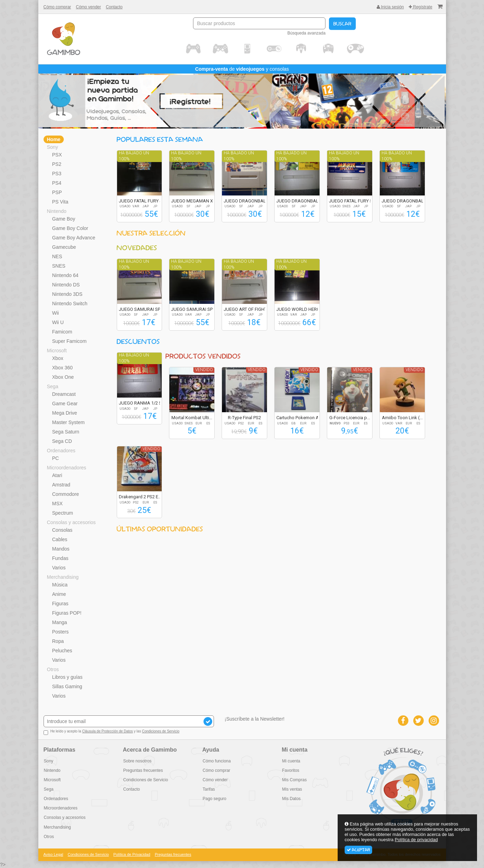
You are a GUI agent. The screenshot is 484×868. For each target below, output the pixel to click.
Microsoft (57, 351)
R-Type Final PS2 (244, 418)
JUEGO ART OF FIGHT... (247, 309)
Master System (68, 422)
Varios (59, 568)
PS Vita (60, 202)
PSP (57, 192)
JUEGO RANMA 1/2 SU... (143, 403)
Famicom (62, 332)
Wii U (58, 322)
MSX (57, 504)
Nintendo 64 (66, 275)
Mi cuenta (291, 761)
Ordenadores (61, 451)
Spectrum (63, 513)
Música (60, 585)
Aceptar (358, 850)
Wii (56, 313)
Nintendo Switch (70, 304)
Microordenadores (67, 468)
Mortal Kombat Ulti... (192, 418)
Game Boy (64, 219)
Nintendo (57, 211)
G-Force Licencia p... (350, 418)
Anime (59, 594)
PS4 (57, 183)
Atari (57, 475)
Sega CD (62, 441)
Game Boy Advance (74, 238)
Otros (53, 669)
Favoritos (290, 770)
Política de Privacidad (132, 854)
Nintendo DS (66, 285)
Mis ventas (292, 789)
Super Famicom (70, 341)
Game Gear (65, 404)
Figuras (60, 604)
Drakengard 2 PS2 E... (140, 497)
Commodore (66, 494)
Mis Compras (294, 780)
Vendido (204, 370)
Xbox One (63, 377)
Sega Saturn (66, 432)
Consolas (62, 530)
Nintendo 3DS (67, 294)
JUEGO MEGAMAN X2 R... (197, 201)
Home (54, 139)
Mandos (61, 549)
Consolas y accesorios (71, 522)
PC (56, 458)
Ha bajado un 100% (134, 156)
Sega (53, 386)
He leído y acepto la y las (112, 732)
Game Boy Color (70, 228)
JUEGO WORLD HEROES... (302, 309)
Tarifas (209, 789)
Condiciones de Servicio (160, 731)
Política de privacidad (416, 840)
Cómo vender (89, 7)
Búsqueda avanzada (306, 33)
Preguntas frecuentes (143, 770)
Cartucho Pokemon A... (299, 418)
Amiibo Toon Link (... (402, 418)
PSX (57, 155)
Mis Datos (291, 799)
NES (57, 256)
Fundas (60, 558)
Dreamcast (64, 394)
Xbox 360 (63, 368)
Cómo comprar (57, 7)
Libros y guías (67, 677)
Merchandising (63, 577)
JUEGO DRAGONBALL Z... (249, 201)
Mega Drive (65, 413)
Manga (60, 622)
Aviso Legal (53, 854)
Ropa (58, 641)
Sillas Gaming (67, 686)
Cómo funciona (217, 761)
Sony (53, 147)
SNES (59, 266)
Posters (60, 632)
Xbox (58, 358)
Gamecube (64, 247)
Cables (60, 539)
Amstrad (61, 485)
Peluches (62, 651)
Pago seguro (214, 799)
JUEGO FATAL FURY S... (142, 201)
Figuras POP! (67, 613)
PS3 (57, 174)
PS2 (57, 164)
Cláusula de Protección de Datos (108, 731)
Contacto (114, 7)
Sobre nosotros (137, 761)
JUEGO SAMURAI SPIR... (143, 309)
